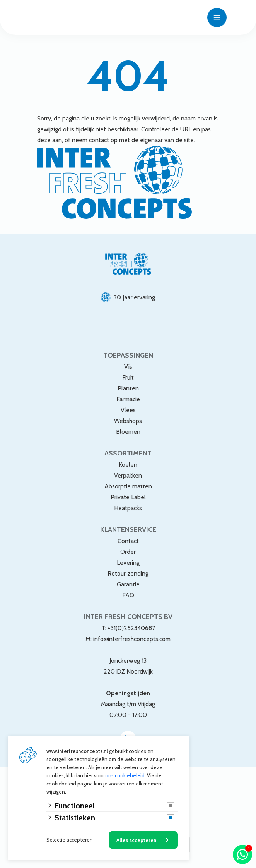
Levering (128, 563)
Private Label (128, 497)
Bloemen (128, 432)
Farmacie (128, 399)
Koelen (128, 465)
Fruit (128, 377)
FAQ (128, 595)
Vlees (128, 410)
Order (128, 552)
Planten (128, 388)
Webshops (128, 421)
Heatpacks (128, 508)
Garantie (128, 584)
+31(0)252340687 (131, 628)
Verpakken (128, 475)
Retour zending (128, 573)
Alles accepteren (136, 840)
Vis (128, 367)
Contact (128, 541)
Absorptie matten (128, 486)
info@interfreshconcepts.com (132, 639)
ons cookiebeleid (125, 775)
